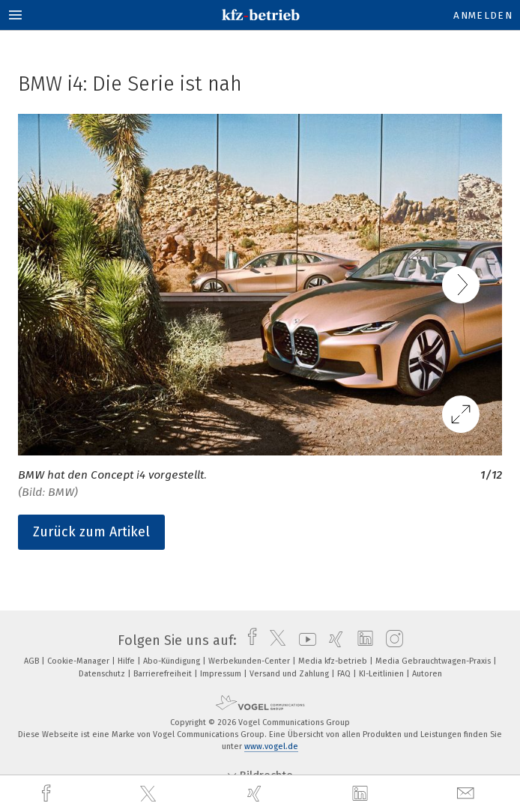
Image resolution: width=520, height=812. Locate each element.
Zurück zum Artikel (91, 532)
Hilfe (127, 661)
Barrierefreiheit (164, 674)
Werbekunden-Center (250, 661)
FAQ (345, 674)
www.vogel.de (271, 746)
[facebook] (48, 794)
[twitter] (150, 794)
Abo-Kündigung (173, 661)
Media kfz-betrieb (334, 661)
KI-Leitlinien (383, 674)
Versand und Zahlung (290, 674)
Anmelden (483, 15)
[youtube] (304, 640)
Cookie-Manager (79, 661)
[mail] (468, 794)
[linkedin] (362, 794)
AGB (33, 661)
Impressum (222, 674)
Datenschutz (103, 674)
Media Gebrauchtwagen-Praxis (434, 661)
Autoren (427, 674)
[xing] (256, 794)
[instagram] (391, 640)
